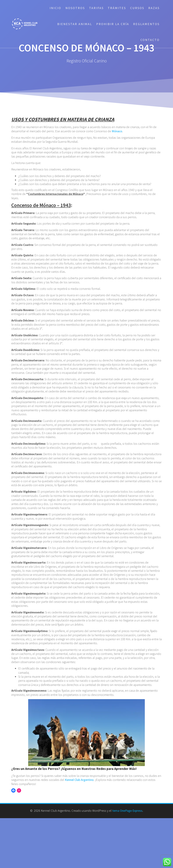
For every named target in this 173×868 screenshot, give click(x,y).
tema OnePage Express (127, 811)
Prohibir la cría (113, 24)
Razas (154, 8)
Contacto (150, 40)
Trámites (117, 8)
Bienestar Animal (75, 24)
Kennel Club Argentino (79, 780)
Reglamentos (146, 24)
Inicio (55, 8)
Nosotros (75, 8)
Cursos (137, 8)
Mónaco (117, 131)
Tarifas (96, 8)
